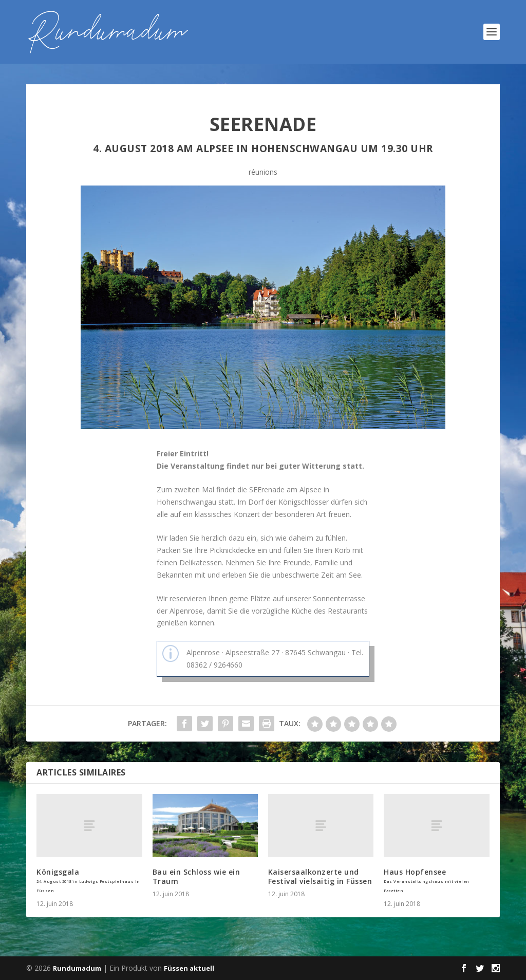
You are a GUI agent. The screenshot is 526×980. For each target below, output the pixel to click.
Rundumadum (77, 968)
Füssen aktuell (189, 968)
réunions (263, 172)
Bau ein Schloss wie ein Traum (196, 876)
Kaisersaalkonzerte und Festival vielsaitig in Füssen (320, 876)
